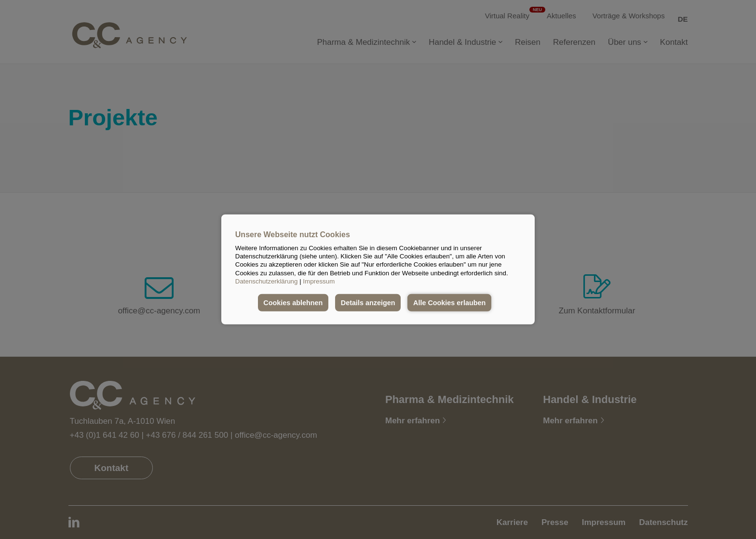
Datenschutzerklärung (267, 281)
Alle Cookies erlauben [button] (449, 303)
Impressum (319, 281)
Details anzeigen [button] (368, 303)
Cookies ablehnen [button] (293, 303)
